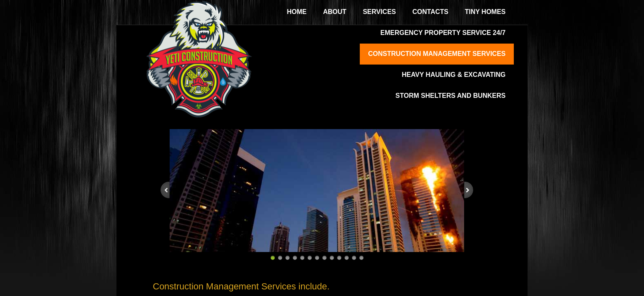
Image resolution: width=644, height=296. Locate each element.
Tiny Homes (485, 12)
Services (379, 12)
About (335, 12)
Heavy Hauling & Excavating (454, 75)
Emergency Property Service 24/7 (443, 33)
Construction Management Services (437, 54)
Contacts (430, 12)
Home (297, 12)
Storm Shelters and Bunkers (451, 96)
